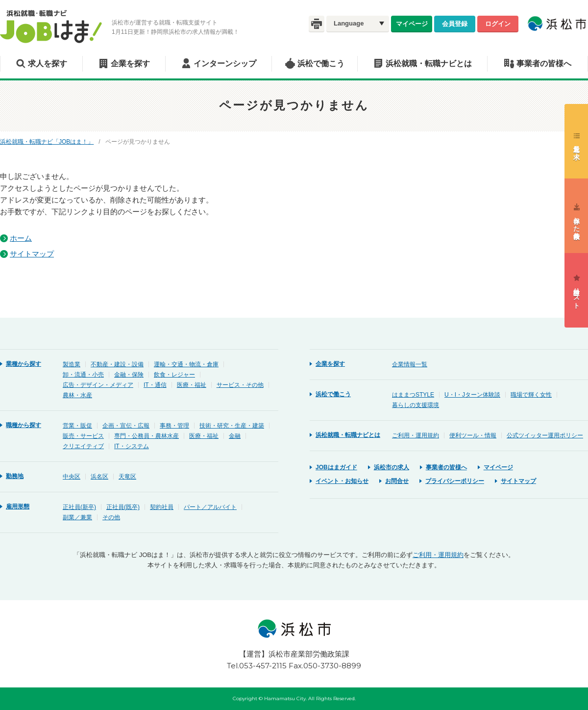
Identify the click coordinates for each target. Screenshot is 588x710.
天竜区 (127, 477)
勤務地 (15, 476)
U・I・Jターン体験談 (472, 395)
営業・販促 (77, 426)
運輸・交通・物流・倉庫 (186, 364)
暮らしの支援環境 (416, 405)
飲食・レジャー (174, 375)
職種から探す (24, 425)
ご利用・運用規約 (416, 435)
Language (349, 23)
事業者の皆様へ (544, 63)
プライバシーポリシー (455, 481)
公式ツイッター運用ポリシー (545, 435)
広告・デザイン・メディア (98, 385)
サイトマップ (32, 254)
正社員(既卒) (123, 507)
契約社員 (162, 507)
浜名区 (99, 477)
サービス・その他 (240, 385)
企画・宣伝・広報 (126, 426)
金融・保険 (129, 375)
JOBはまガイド (336, 467)
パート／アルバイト (210, 507)
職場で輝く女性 (531, 395)
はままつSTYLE (413, 395)
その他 (111, 517)
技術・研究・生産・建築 (232, 426)
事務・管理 (174, 426)
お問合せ (397, 481)
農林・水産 (77, 395)
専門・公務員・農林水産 (147, 436)
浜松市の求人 (392, 467)
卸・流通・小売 (83, 375)
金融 (235, 436)
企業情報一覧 (410, 364)
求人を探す (48, 63)
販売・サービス (83, 436)
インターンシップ (225, 63)
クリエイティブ (83, 446)
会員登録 (455, 24)
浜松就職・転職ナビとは (429, 63)
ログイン (498, 24)
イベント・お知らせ (342, 481)
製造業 (72, 364)
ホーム (21, 238)
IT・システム (132, 446)
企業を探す (130, 63)
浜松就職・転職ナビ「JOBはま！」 (47, 142)
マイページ (412, 24)
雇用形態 (18, 507)
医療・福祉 (192, 385)
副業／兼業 (77, 517)
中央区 (72, 477)
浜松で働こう (321, 63)
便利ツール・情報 (473, 435)
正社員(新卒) (79, 507)
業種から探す (24, 364)
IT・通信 (155, 385)
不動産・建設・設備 (117, 364)
